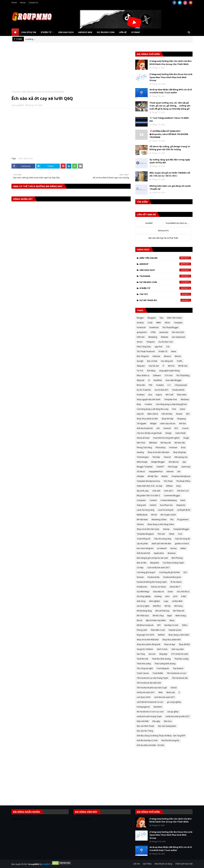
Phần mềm (182, 395)
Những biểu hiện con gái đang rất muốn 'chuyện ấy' (170, 187)
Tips (161, 318)
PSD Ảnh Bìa (167, 414)
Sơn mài (152, 654)
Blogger (140, 318)
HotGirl (153, 505)
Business (172, 553)
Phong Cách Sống (144, 447)
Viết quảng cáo (181, 457)
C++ (169, 385)
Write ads (171, 692)
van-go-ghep (173, 712)
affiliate (169, 486)
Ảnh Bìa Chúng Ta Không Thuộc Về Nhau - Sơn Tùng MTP (161, 736)
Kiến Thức (141, 443)
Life (179, 471)
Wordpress (174, 462)
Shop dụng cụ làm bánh (179, 635)
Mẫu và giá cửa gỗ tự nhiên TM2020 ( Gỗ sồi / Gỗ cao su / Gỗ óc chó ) (170, 174)
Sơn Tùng (141, 654)
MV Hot (171, 366)
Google (140, 361)
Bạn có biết (152, 361)
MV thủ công (158, 616)
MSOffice (157, 606)
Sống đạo (141, 366)
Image (186, 438)
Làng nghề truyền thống (169, 371)
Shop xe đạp (170, 644)
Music (172, 620)
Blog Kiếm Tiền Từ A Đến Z (148, 496)
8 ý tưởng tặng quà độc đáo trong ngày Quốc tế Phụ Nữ (170, 161)
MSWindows (142, 515)
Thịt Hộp (156, 457)
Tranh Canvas (143, 673)
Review (179, 414)
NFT (159, 625)
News (174, 351)
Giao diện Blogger (174, 380)
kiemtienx (158, 707)
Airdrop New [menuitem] (85, 32)
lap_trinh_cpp (143, 491)
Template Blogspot (145, 534)
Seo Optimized (178, 337)
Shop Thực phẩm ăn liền (147, 419)
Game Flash (180, 433)
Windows (185, 399)
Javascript (164, 332)
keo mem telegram (145, 548)
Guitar (170, 592)
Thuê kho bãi (142, 659)
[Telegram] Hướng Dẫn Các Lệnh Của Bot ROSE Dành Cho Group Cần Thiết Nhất (171, 63)
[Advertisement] (71, 69)
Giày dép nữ (158, 592)
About (23, 3)
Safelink (161, 635)
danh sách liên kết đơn (161, 544)
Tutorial (167, 457)
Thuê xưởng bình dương (165, 664)
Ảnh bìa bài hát (143, 553)
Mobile (165, 476)
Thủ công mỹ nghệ (145, 668)
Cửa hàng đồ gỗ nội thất (169, 572)
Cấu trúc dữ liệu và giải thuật (149, 433)
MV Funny (179, 606)
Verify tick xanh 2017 (146, 692)
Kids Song (141, 601)
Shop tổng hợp (180, 452)
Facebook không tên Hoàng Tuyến (152, 582)
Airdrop (165, 264)
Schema (140, 524)
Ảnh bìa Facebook (145, 428)
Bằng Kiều (155, 563)
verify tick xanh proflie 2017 (178, 716)
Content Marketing (169, 500)
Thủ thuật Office (183, 481)
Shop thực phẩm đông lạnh (149, 644)
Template (178, 323)
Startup (166, 529)
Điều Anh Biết (143, 721)
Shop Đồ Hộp (168, 419)
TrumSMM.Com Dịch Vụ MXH (178, 223)
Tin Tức (165, 294)
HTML (153, 332)
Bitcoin (178, 356)
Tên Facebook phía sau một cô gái (152, 688)
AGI (158, 428)
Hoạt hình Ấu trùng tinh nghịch (166, 438)
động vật (141, 380)
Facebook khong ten (172, 577)
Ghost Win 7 (175, 587)
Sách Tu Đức (162, 649)
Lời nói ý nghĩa (143, 606)
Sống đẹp (163, 654)
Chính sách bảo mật (184, 864)
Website (165, 337)
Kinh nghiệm (155, 601)
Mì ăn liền (141, 385)
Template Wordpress (181, 476)
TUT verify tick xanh (180, 654)
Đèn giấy (156, 721)
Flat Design (173, 467)
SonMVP (149, 223)
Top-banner (178, 668)
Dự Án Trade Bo (165, 300)
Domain (140, 577)
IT (163, 366)
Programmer (183, 520)
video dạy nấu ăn (29, 92)
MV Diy (168, 606)
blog (178, 486)
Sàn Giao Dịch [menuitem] (66, 32)
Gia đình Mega (143, 592)
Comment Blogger (172, 496)
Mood (139, 620)
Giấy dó (140, 414)
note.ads (156, 491)
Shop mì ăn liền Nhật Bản (148, 640)
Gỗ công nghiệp (144, 596)
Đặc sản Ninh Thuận (145, 726)
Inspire (159, 395)
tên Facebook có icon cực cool (150, 712)
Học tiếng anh (167, 361)
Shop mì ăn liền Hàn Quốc (148, 529)
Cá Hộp (140, 568)
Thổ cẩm (161, 534)
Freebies (141, 395)
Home (14, 3)
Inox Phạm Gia (166, 505)
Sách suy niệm (178, 649)
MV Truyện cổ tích (168, 515)
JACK (175, 596)
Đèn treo (168, 721)
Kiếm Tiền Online (165, 258)
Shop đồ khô (184, 644)
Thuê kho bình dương (161, 659)
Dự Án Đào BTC (162, 390)
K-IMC (184, 596)
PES (172, 520)
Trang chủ (16, 92)
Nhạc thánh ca (143, 375)
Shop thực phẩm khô (172, 640)
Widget (153, 423)
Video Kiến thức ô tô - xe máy (150, 486)
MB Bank (153, 443)
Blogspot (152, 318)
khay (139, 404)
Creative (148, 404)
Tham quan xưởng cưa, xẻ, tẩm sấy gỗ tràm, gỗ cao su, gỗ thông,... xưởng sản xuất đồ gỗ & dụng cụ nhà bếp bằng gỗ (170, 106)
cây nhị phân (142, 544)
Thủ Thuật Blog (183, 375)
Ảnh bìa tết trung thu (170, 740)
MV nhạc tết (166, 443)
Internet (170, 471)
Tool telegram (163, 668)
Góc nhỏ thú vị (183, 592)
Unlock (174, 688)
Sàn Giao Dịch (165, 270)
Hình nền (141, 337)
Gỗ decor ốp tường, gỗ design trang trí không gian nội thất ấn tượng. (170, 148)
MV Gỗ (154, 515)
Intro (167, 596)
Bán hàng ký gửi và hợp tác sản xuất (152, 558)
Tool (180, 534)
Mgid (169, 616)
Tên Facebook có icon (176, 673)
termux (174, 548)
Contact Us (33, 3)
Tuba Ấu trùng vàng (163, 539)
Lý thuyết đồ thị (184, 510)
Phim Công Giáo (144, 347)
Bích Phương (177, 558)
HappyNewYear (156, 471)
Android (167, 428)
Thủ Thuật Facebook (146, 351)
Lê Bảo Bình (177, 601)
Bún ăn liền (142, 563)
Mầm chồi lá (153, 414)
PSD (151, 385)
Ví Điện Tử (165, 288)
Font (174, 409)
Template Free (171, 399)
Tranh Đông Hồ (143, 539)
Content (153, 500)
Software (157, 375)
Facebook (141, 327)
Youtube (160, 385)
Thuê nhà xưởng (144, 664)
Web (161, 692)
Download (154, 327)
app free (159, 347)
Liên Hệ (137, 864)
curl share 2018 (144, 697)
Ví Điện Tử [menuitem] (46, 32)
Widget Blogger (158, 462)
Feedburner (142, 587)
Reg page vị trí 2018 (145, 635)
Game (182, 409)
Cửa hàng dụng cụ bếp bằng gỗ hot (171, 404)
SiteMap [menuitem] (136, 32)
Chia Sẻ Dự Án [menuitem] (29, 32)
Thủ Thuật (168, 481)
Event (183, 500)
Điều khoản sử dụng (163, 864)
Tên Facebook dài (180, 678)
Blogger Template (145, 467)
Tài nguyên (142, 423)
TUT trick (169, 375)
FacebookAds (178, 390)
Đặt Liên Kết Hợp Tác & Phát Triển (163, 238)
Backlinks (158, 380)
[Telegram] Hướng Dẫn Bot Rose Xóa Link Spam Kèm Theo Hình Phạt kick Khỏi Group (171, 77)
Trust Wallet (158, 673)
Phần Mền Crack (158, 630)
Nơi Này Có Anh (171, 625)
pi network (162, 548)
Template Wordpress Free (148, 481)
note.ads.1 (169, 491)
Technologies (143, 457)
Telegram (165, 276)
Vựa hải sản (154, 366)
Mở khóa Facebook (145, 625)
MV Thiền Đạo (143, 616)
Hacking (158, 596)
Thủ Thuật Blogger (170, 327)
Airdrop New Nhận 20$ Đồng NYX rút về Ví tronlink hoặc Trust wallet (171, 91)
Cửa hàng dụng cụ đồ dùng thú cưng (153, 409)
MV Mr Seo (183, 366)
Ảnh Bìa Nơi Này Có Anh (147, 740)
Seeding (140, 452)
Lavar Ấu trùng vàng (145, 510)
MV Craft (169, 395)
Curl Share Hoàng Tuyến (173, 563)
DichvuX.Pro (163, 231)
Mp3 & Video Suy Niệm (156, 620)
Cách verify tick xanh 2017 (158, 568)
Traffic (180, 361)
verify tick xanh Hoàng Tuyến (149, 716)
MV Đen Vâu (180, 443)
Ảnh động (151, 371)
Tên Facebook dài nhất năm (149, 683)
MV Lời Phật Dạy (162, 611)
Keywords (181, 505)
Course (185, 428)
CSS (168, 347)
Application (159, 553)
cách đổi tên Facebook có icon (150, 702)
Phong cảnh (142, 630)
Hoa (150, 395)
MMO (159, 323)
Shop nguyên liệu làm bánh (149, 399)
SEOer (167, 323)
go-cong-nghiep (174, 702)
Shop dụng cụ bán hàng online (161, 524)
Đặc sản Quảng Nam (167, 726)
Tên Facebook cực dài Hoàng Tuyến (152, 678)
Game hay (186, 467)
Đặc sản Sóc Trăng (145, 731)
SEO (188, 414)
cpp (184, 462)
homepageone (143, 707)
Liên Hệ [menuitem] (123, 32)
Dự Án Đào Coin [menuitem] (106, 32)
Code (150, 323)
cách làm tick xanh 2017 (164, 697)
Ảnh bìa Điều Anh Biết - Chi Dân (150, 745)
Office (185, 625)
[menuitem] (15, 32)
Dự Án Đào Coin (165, 282)
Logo (166, 601)
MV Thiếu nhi (179, 611)
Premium (173, 447)
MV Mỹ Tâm (153, 476)
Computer (141, 500)
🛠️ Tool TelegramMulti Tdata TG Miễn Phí (169, 119)
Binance (168, 356)
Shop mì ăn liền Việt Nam (158, 452)
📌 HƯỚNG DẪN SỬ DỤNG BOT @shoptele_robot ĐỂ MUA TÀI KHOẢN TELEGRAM (169, 134)
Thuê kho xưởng (181, 659)
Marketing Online (159, 520)
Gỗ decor (141, 471)
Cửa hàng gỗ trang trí (146, 572)
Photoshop (161, 447)
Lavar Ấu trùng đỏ (166, 510)
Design (168, 433)
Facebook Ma (154, 577)
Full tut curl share (158, 587)
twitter (183, 548)
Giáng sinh (141, 505)
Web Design (142, 462)
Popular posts (175, 630)
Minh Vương (181, 616)
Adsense (156, 356)
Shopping (181, 419)
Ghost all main (143, 438)
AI (149, 380)
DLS (185, 572)
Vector (140, 342)
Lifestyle (140, 476)
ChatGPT (160, 467)
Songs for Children (145, 649)
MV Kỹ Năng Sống (144, 611)
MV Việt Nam (142, 520)
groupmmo (142, 332)
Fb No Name (176, 582)
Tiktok (171, 534)
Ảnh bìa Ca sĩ (183, 491)
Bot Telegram (143, 356)
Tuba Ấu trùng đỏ (182, 539)
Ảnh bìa (182, 423)
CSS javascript (181, 385)
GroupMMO (19, 105)
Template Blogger (181, 529)
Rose (183, 447)
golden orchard (182, 544)
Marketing (153, 337)
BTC (176, 428)
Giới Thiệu (147, 864)
